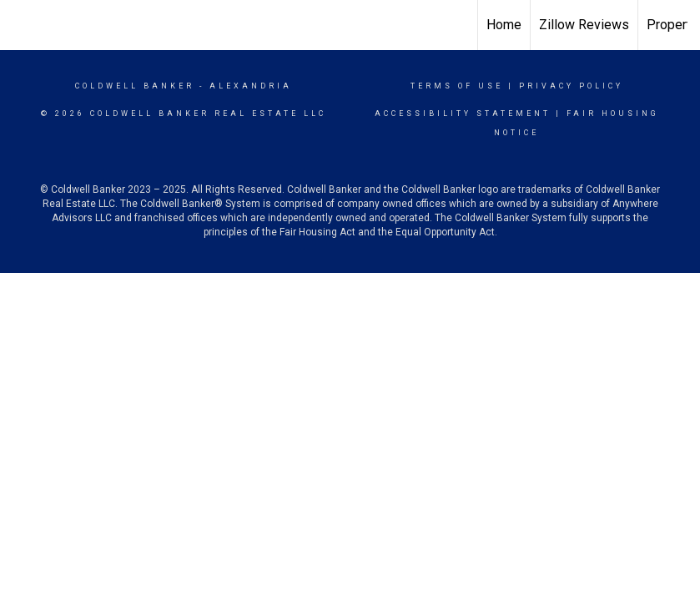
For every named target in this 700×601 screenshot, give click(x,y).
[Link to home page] (350, 25)
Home (504, 25)
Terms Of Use (457, 86)
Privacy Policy (571, 86)
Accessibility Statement (463, 114)
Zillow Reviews (584, 25)
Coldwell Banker (135, 86)
